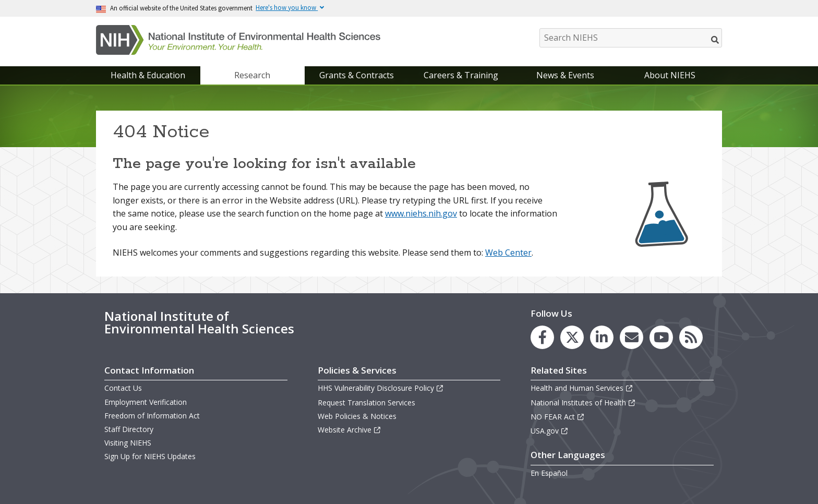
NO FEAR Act (558, 417)
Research (252, 75)
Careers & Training (461, 75)
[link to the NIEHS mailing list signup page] (631, 337)
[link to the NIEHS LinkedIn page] (602, 337)
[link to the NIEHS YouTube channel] (661, 337)
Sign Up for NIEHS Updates (150, 456)
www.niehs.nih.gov (421, 213)
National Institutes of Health (583, 403)
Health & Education (148, 75)
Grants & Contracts (357, 75)
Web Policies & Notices (357, 416)
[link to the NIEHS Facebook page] (542, 337)
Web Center (508, 253)
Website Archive (350, 430)
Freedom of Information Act (152, 416)
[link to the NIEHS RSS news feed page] (691, 337)
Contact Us (123, 388)
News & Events (565, 75)
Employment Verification (146, 402)
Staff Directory (129, 429)
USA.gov (550, 431)
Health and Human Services (582, 388)
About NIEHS (670, 75)
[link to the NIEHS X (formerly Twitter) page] (572, 337)
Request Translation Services (366, 403)
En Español (549, 473)
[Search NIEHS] (631, 38)
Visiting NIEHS (128, 443)
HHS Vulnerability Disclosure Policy (381, 388)
